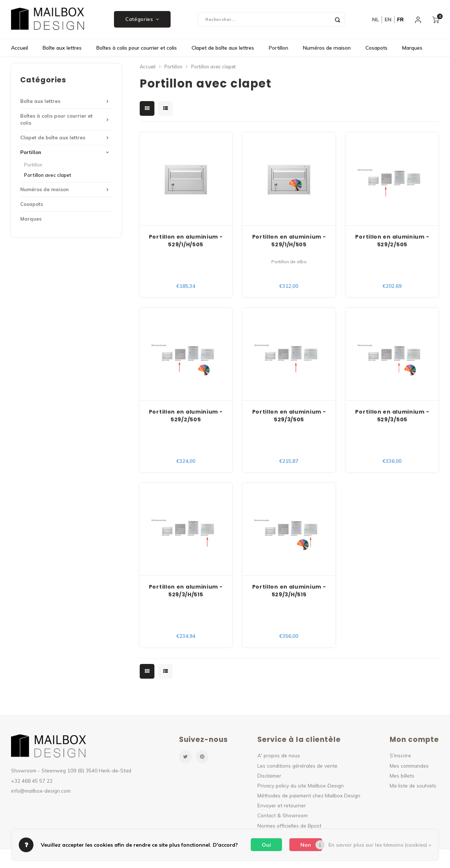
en (388, 20)
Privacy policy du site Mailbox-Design (301, 787)
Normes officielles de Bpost (289, 827)
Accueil (19, 50)
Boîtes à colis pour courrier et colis (137, 50)
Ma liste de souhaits (413, 787)
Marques (412, 50)
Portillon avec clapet (48, 177)
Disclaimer (269, 777)
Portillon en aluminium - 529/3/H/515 (186, 592)
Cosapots (376, 50)
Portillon (278, 50)
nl (376, 20)
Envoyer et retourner (282, 807)
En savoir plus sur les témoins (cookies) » (380, 845)
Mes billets (402, 777)
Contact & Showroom (283, 817)
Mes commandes (409, 767)
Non (306, 845)
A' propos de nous (279, 757)
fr (400, 20)
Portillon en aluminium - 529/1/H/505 (186, 242)
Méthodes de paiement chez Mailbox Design (309, 797)
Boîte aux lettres (62, 50)
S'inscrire (400, 757)
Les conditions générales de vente (297, 767)
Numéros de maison (327, 50)
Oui (266, 845)
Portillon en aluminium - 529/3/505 (289, 417)
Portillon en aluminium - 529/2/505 (392, 242)
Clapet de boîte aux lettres (223, 50)
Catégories (142, 20)
